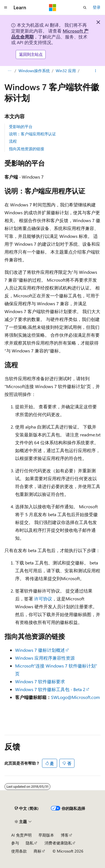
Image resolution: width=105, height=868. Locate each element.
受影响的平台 (21, 127)
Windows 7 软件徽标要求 (40, 681)
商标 (38, 851)
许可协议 (43, 599)
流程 (13, 141)
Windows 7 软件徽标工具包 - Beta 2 (50, 689)
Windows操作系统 (34, 71)
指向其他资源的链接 (27, 149)
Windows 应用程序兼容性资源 (45, 658)
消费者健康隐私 (58, 843)
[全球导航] (6, 8)
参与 (15, 843)
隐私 (30, 843)
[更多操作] (96, 71)
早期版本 (46, 835)
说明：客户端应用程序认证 (32, 134)
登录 (97, 7)
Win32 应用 (66, 71)
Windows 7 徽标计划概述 (40, 650)
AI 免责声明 (21, 835)
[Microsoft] (53, 8)
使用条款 (19, 851)
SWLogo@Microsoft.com (75, 697)
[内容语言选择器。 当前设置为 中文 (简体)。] (27, 808)
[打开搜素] (85, 8)
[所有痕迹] (9, 71)
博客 (65, 835)
